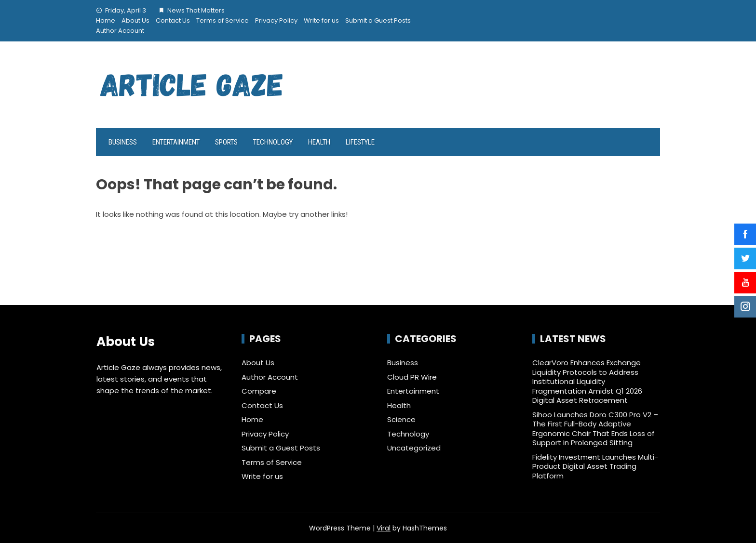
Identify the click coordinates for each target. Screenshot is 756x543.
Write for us (321, 20)
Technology (273, 142)
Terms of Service (223, 20)
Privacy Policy (276, 20)
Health (319, 142)
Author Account (120, 31)
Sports (226, 142)
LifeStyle (360, 142)
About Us (135, 20)
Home (106, 20)
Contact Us (173, 20)
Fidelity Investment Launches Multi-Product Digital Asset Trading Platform (595, 466)
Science (401, 420)
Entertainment (176, 142)
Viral (384, 528)
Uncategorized (414, 448)
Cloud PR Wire (412, 377)
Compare (259, 391)
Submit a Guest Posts (378, 20)
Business (123, 142)
